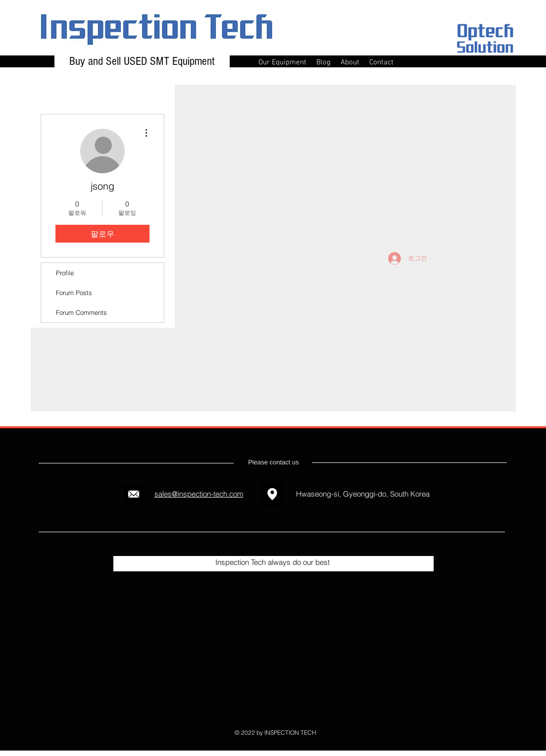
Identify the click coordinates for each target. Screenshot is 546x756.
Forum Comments (81, 312)
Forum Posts (74, 293)
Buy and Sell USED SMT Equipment (142, 61)
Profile (65, 273)
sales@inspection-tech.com (199, 494)
